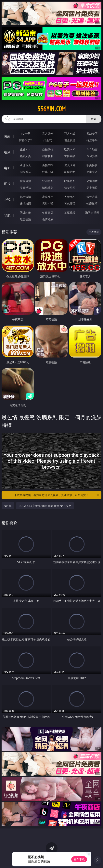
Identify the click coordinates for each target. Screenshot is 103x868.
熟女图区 (70, 188)
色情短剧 (48, 219)
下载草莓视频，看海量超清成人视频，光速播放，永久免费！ (57, 495)
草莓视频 (70, 213)
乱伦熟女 (70, 172)
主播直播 (70, 156)
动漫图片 (92, 181)
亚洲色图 (48, 181)
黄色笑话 (70, 203)
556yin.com (51, 109)
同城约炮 (25, 213)
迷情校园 (25, 203)
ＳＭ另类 (92, 156)
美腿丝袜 (25, 188)
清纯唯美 (48, 188)
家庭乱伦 (48, 197)
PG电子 (26, 134)
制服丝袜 (25, 172)
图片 (7, 184)
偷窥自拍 (25, 181)
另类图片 (92, 188)
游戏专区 (92, 134)
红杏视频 (25, 219)
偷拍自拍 (48, 165)
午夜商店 (48, 213)
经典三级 (48, 172)
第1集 (8, 506)
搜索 (94, 119)
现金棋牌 (70, 140)
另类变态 (92, 172)
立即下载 (79, 859)
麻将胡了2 (25, 140)
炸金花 (48, 140)
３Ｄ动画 (92, 149)
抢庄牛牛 (92, 140)
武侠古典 (92, 197)
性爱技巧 (92, 203)
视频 (7, 152)
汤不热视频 (92, 213)
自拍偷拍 (48, 149)
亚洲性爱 (25, 165)
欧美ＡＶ (70, 149)
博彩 (7, 136)
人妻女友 (70, 197)
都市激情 (25, 197)
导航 (7, 215)
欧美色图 (70, 181)
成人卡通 (70, 165)
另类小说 (48, 203)
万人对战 (70, 134)
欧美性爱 (92, 165)
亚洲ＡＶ (25, 149)
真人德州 (48, 134)
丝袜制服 (48, 156)
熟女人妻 (25, 156)
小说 (7, 200)
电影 (7, 168)
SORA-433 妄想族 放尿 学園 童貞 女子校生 (45, 506)
